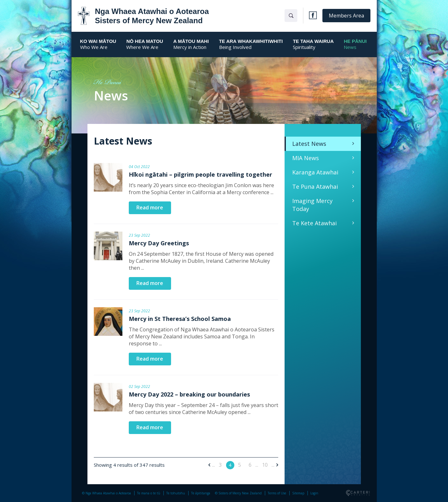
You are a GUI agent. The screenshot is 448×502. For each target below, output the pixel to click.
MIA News (306, 158)
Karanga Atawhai (315, 172)
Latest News (309, 144)
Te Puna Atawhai (315, 187)
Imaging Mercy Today (312, 205)
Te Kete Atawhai (314, 223)
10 (265, 465)
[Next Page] (276, 465)
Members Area (346, 16)
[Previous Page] (210, 465)
